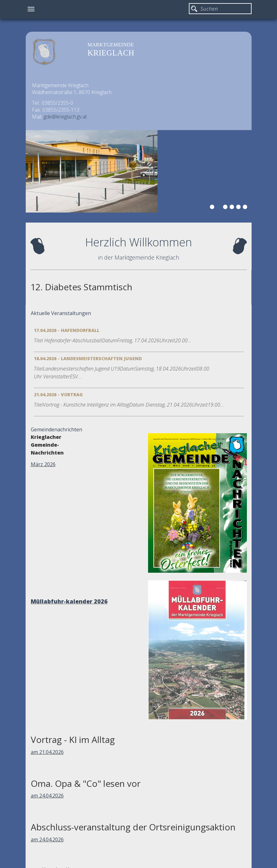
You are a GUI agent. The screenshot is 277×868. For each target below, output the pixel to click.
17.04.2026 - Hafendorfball (67, 330)
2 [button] (220, 208)
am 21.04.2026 (47, 752)
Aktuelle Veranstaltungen (61, 313)
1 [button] (213, 208)
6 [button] (246, 208)
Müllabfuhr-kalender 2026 (69, 601)
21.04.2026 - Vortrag (58, 395)
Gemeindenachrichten (56, 429)
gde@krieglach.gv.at (65, 117)
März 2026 (43, 464)
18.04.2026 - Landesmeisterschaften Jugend (88, 358)
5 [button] (239, 208)
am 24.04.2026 (47, 796)
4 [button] (233, 208)
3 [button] (226, 208)
